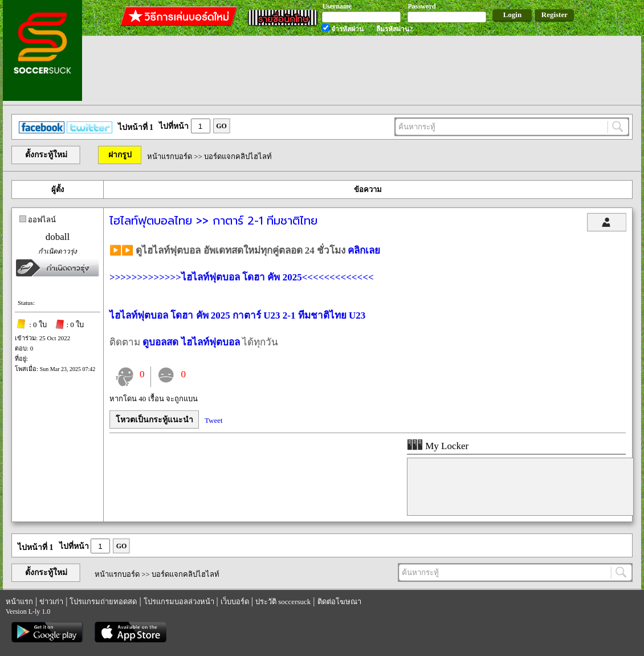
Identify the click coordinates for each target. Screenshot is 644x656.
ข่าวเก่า (51, 602)
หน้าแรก (19, 602)
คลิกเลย (364, 250)
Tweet (214, 420)
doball (58, 237)
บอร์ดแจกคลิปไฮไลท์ (238, 156)
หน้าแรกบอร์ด (170, 156)
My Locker (438, 446)
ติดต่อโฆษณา (339, 602)
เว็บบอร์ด (235, 602)
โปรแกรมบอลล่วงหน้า (179, 602)
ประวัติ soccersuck (283, 602)
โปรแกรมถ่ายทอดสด (103, 602)
